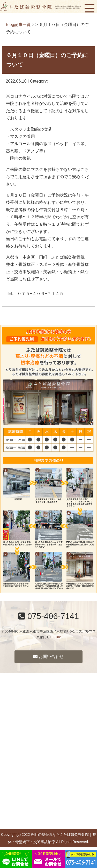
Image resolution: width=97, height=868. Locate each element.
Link (58, 637)
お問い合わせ (48, 657)
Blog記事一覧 (18, 25)
